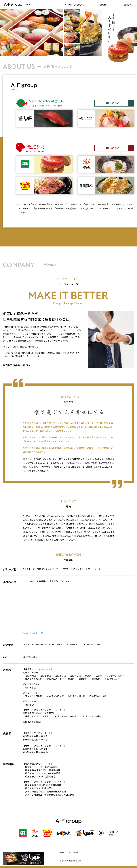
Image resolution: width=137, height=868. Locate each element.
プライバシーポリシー (68, 852)
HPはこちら (113, 103)
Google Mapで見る (33, 633)
